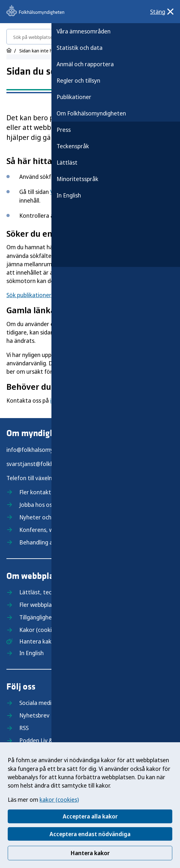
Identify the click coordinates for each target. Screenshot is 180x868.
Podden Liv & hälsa (43, 740)
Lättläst (67, 162)
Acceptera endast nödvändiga (90, 834)
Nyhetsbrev (34, 715)
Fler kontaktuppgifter (47, 492)
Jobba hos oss (37, 505)
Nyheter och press (43, 517)
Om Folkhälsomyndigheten (91, 113)
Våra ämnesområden (84, 31)
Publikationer (74, 97)
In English (69, 195)
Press (64, 130)
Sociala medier (38, 703)
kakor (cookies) (59, 799)
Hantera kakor (90, 853)
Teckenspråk (73, 146)
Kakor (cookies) (39, 630)
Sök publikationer (29, 295)
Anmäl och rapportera (85, 64)
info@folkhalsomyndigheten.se (47, 450)
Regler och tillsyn (78, 80)
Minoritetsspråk (77, 179)
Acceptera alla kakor (90, 816)
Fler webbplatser (41, 605)
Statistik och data (80, 48)
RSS (24, 728)
